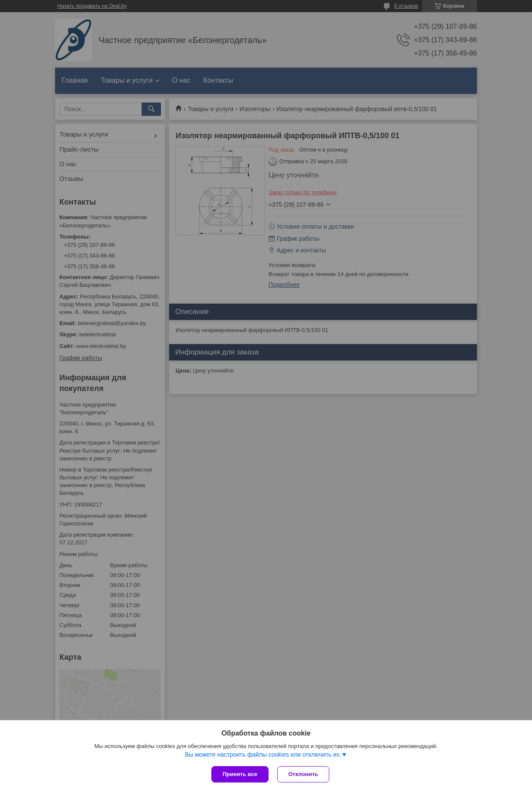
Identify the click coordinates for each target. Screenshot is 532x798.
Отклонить (303, 774)
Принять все (240, 774)
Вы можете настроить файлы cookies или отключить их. (263, 755)
